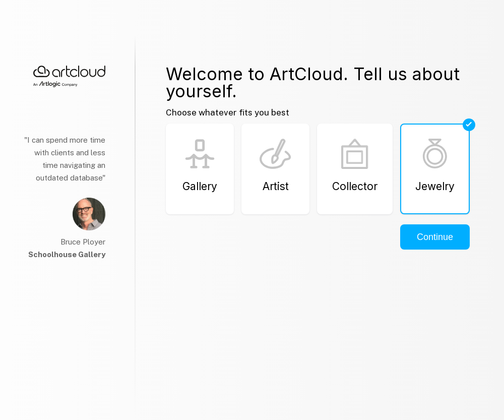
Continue (435, 237)
